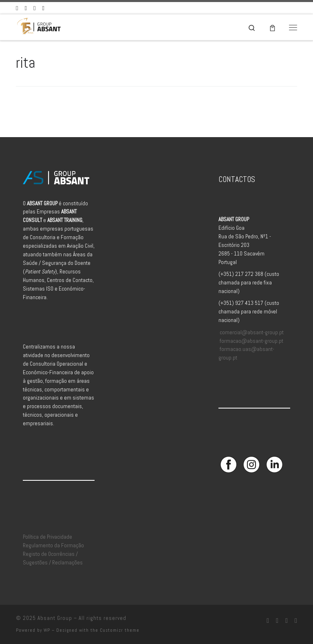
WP (47, 630)
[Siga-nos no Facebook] (17, 8)
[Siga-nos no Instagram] (25, 8)
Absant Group (55, 618)
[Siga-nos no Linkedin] (34, 8)
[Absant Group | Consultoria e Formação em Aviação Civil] (39, 26)
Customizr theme (120, 630)
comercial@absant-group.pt (252, 332)
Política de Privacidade (47, 537)
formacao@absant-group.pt (251, 341)
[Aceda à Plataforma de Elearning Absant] (43, 8)
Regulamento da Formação (53, 545)
